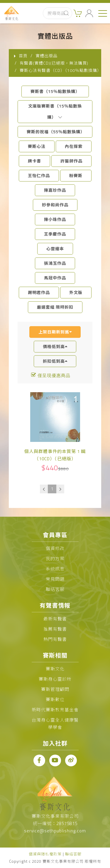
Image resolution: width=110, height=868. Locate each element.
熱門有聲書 (55, 639)
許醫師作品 (71, 161)
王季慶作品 (55, 234)
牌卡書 (34, 161)
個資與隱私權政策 (45, 854)
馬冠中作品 (55, 278)
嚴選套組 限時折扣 (55, 307)
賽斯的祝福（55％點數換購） (56, 132)
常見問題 (55, 579)
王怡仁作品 (39, 175)
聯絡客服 (55, 589)
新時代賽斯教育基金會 (55, 710)
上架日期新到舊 (55, 332)
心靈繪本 (55, 249)
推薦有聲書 (55, 629)
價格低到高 (55, 346)
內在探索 (74, 146)
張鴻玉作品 (55, 263)
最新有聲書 (55, 619)
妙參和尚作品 (55, 205)
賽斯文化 (55, 669)
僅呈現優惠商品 (54, 375)
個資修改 (55, 548)
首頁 (23, 56)
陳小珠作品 (55, 219)
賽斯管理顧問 (55, 689)
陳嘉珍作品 (55, 190)
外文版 (76, 292)
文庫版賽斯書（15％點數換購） (55, 111)
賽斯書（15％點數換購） (55, 91)
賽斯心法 (37, 146)
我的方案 (55, 559)
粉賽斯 (76, 175)
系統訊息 (55, 569)
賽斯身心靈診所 (55, 679)
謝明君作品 (39, 292)
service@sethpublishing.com (55, 831)
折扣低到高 (55, 361)
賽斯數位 (55, 700)
